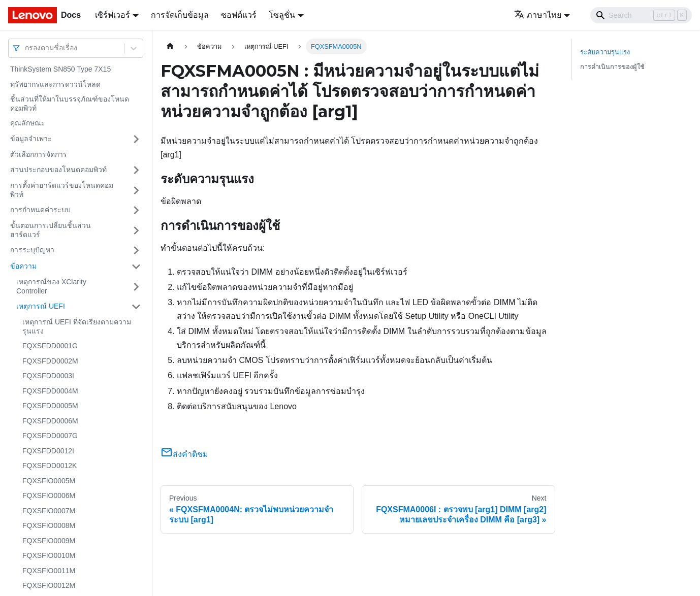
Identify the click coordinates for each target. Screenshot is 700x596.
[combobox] (26, 48)
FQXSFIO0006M (49, 495)
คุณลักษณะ (28, 123)
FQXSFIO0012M (49, 585)
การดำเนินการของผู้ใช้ (612, 67)
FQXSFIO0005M (49, 481)
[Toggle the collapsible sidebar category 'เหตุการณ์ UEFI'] (136, 307)
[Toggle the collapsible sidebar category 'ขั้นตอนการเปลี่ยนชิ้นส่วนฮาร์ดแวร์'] (136, 230)
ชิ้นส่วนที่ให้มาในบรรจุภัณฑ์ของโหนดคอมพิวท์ (70, 104)
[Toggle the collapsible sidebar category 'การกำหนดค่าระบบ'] (136, 210)
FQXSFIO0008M (49, 525)
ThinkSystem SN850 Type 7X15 (60, 69)
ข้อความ (23, 266)
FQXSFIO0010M (49, 555)
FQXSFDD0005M (50, 406)
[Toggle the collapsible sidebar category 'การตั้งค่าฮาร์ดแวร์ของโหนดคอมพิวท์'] (136, 190)
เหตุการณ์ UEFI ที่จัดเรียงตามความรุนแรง (77, 326)
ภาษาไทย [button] (538, 15)
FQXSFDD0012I (48, 451)
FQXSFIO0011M (49, 571)
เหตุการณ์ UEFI (41, 306)
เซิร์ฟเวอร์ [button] (113, 15)
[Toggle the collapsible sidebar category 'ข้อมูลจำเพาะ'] (136, 139)
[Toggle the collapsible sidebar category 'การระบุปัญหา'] (136, 250)
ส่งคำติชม (184, 454)
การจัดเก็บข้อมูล (180, 15)
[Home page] (170, 46)
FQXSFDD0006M (50, 421)
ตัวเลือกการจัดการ (39, 154)
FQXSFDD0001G (50, 346)
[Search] (641, 15)
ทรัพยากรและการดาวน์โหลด (55, 84)
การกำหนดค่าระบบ (40, 210)
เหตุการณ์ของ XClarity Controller (51, 286)
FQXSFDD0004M (50, 391)
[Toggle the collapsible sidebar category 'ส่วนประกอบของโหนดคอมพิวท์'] (136, 170)
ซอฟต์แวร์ (239, 15)
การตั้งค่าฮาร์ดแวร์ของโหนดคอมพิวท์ (62, 190)
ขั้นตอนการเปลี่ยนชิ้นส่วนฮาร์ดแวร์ (51, 230)
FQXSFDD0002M (50, 361)
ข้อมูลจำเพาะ (31, 139)
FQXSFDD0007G (50, 436)
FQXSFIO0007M (49, 511)
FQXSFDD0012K (50, 466)
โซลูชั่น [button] (282, 15)
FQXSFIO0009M (49, 541)
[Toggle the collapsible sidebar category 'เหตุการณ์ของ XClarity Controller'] (136, 287)
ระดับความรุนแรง (605, 52)
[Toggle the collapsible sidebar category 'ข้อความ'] (136, 267)
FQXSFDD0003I (48, 376)
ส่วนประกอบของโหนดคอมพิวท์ (58, 170)
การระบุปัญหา (32, 250)
